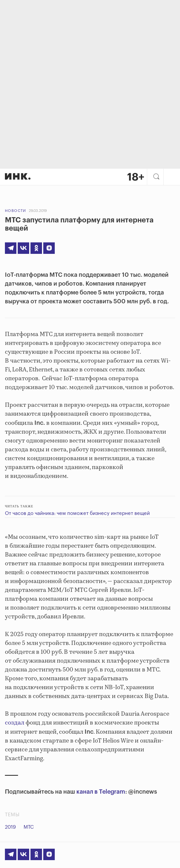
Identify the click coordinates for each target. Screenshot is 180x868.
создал (15, 723)
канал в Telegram (101, 792)
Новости (16, 211)
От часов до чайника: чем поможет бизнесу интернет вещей (77, 513)
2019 (10, 827)
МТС (29, 827)
